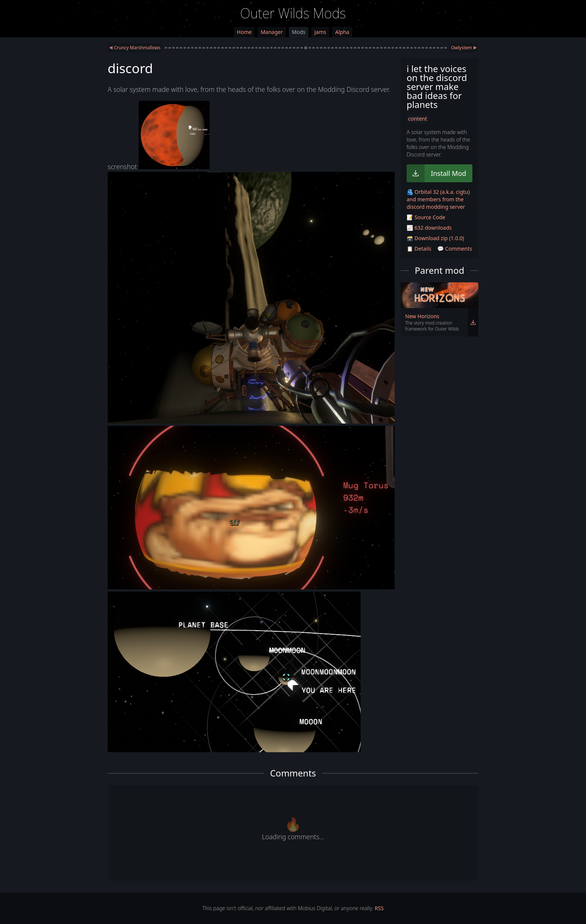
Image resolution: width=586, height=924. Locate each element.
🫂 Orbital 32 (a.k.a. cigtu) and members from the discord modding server (438, 199)
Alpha (342, 32)
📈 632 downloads (429, 228)
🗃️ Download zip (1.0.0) (435, 238)
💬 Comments (455, 249)
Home (244, 32)
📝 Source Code (426, 217)
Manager (272, 32)
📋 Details (419, 249)
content (418, 119)
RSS (379, 908)
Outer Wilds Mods (293, 13)
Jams (320, 32)
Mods (299, 32)
